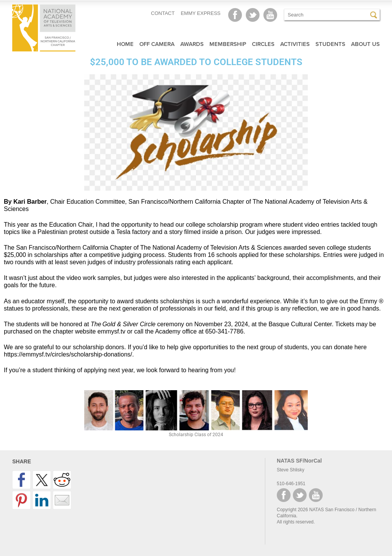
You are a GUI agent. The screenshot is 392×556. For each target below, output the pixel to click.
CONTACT (163, 13)
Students (330, 44)
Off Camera (157, 44)
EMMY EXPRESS (201, 13)
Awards (192, 44)
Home (125, 44)
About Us (365, 44)
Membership (228, 44)
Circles (263, 44)
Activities (295, 44)
